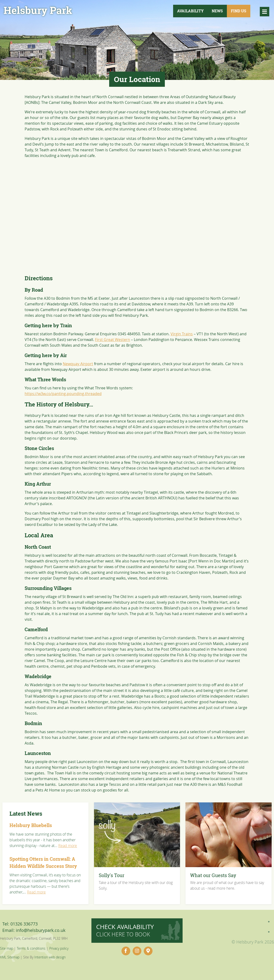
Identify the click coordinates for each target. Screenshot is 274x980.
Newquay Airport (78, 364)
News (217, 11)
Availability (190, 11)
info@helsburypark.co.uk (41, 930)
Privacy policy (59, 948)
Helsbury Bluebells (31, 825)
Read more (68, 846)
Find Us (239, 11)
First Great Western (112, 340)
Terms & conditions (31, 948)
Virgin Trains (182, 334)
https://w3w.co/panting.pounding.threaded (63, 394)
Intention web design (50, 957)
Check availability (125, 930)
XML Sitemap (10, 957)
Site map (7, 948)
